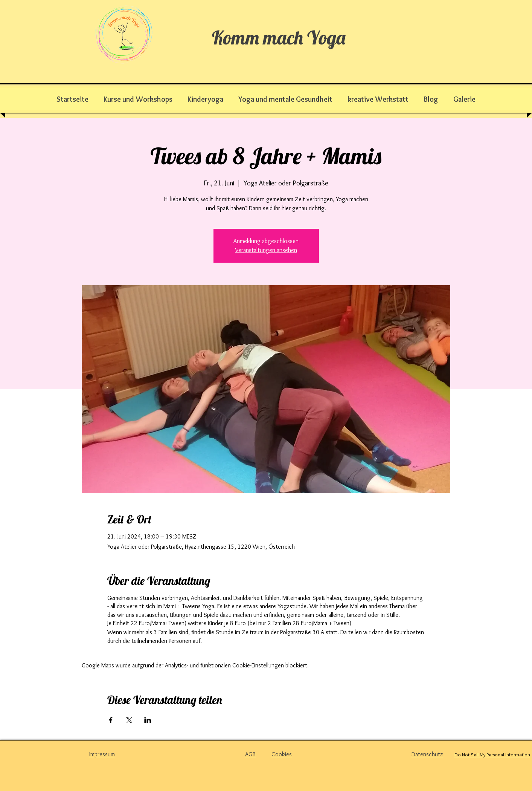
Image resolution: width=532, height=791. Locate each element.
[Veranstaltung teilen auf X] (129, 720)
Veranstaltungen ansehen (266, 250)
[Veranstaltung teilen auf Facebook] (111, 720)
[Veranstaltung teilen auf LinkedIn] (148, 720)
